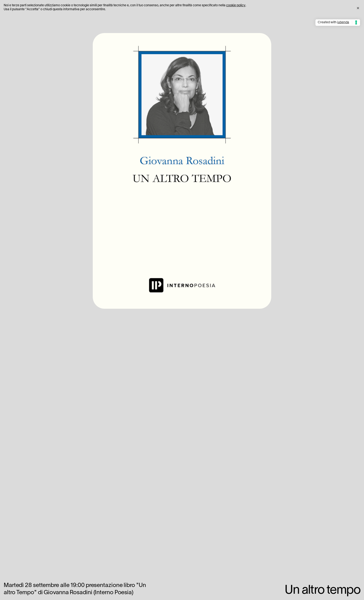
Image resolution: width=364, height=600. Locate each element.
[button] (358, 7)
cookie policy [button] (236, 5)
